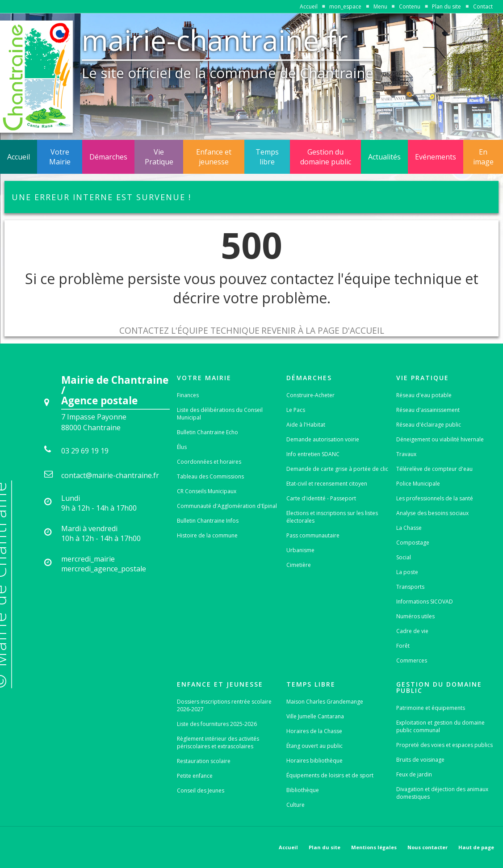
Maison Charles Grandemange (325, 702)
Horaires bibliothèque (314, 761)
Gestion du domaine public (326, 157)
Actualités (384, 157)
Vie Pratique (159, 157)
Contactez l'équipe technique (189, 330)
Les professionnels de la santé (435, 498)
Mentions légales (374, 847)
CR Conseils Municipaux (207, 491)
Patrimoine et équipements (431, 708)
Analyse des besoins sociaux (432, 513)
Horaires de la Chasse (314, 731)
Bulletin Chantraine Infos (208, 521)
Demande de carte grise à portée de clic (337, 469)
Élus (182, 447)
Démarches (108, 157)
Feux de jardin (414, 774)
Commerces (412, 660)
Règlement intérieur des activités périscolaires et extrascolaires (218, 742)
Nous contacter (428, 847)
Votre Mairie (60, 157)
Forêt (403, 646)
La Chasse (409, 528)
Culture (296, 805)
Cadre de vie (412, 631)
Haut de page (476, 847)
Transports (410, 587)
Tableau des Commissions (210, 476)
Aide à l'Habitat (306, 425)
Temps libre (267, 157)
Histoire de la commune (207, 535)
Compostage (413, 543)
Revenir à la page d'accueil (323, 330)
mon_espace (345, 6)
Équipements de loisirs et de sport (330, 775)
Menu (380, 6)
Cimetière (299, 565)
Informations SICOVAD (425, 602)
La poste (407, 572)
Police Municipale (418, 484)
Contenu (410, 6)
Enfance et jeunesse (214, 157)
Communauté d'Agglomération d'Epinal (227, 506)
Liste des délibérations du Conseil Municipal (220, 414)
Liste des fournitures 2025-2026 (217, 724)
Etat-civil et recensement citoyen (327, 484)
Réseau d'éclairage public (429, 425)
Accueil (309, 6)
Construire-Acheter (310, 395)
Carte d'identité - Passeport (321, 498)
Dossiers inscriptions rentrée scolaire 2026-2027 (224, 705)
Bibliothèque (303, 790)
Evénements (436, 157)
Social (404, 557)
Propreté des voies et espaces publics (444, 745)
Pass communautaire (313, 535)
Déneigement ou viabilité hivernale (440, 439)
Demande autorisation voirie (323, 439)
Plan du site (446, 6)
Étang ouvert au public (314, 746)
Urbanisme (300, 550)
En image (483, 157)
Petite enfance (195, 776)
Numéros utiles (415, 616)
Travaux (406, 454)
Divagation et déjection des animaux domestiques (442, 793)
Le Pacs (296, 410)
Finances (188, 395)
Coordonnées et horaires (209, 462)
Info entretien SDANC (313, 454)
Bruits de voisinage (420, 760)
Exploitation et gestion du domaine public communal (440, 726)
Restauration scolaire (204, 761)
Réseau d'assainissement (428, 410)
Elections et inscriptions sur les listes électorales (332, 517)
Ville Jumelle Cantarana (315, 716)
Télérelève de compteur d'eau (434, 469)
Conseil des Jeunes (201, 790)
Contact (483, 6)
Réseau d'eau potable (424, 395)
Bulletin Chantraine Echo (207, 432)
